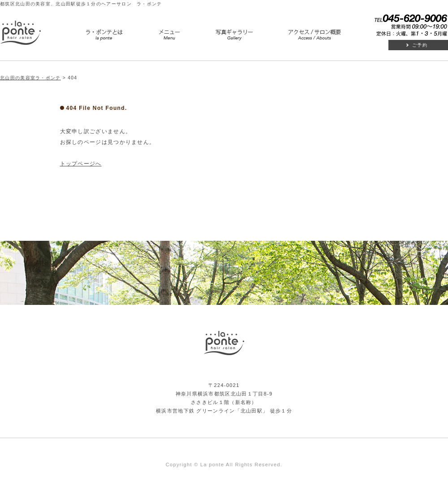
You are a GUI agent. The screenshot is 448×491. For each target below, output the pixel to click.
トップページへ (81, 164)
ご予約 (420, 45)
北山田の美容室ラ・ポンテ (30, 78)
